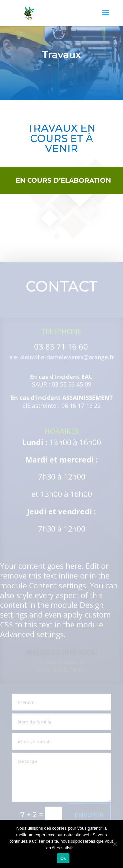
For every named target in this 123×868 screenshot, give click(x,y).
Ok (63, 858)
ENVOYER (89, 818)
